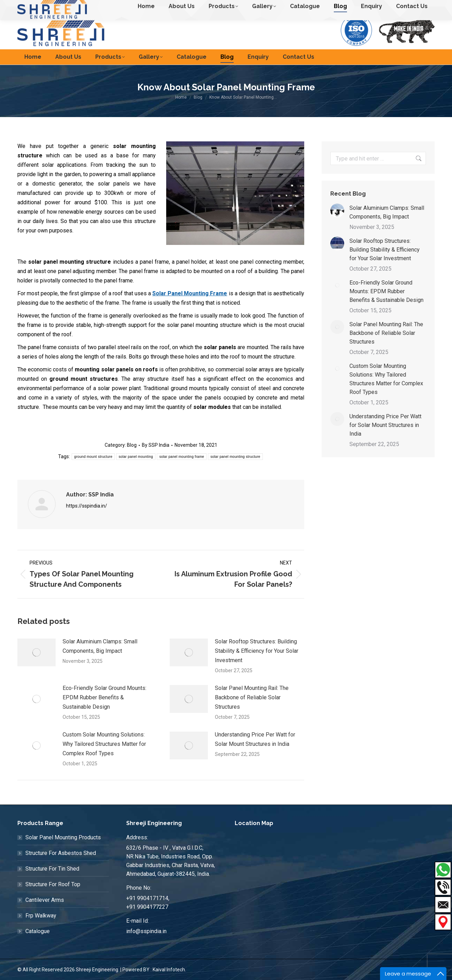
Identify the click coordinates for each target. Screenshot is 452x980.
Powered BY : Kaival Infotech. (154, 970)
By (156, 445)
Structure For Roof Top (53, 884)
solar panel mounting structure (235, 457)
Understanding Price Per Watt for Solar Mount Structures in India (255, 739)
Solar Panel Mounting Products (63, 837)
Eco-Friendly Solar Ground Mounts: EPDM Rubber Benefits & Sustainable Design (104, 697)
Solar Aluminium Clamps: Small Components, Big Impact (100, 646)
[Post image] (37, 652)
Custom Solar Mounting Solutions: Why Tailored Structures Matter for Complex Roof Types (104, 744)
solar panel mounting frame (182, 457)
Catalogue (38, 931)
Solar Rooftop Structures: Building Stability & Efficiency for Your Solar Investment (257, 651)
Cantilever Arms (45, 900)
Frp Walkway (41, 916)
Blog (132, 445)
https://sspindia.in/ (87, 506)
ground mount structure (93, 457)
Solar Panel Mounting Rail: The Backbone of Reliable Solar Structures (252, 697)
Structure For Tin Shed (52, 869)
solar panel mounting (136, 457)
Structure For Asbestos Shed (61, 853)
